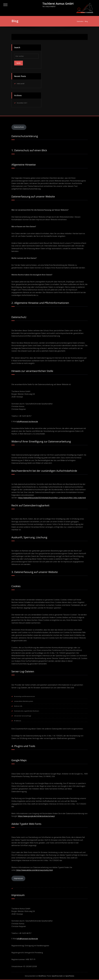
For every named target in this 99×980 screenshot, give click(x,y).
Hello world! (21, 83)
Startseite (81, 21)
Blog (87, 21)
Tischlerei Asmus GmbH (58, 4)
